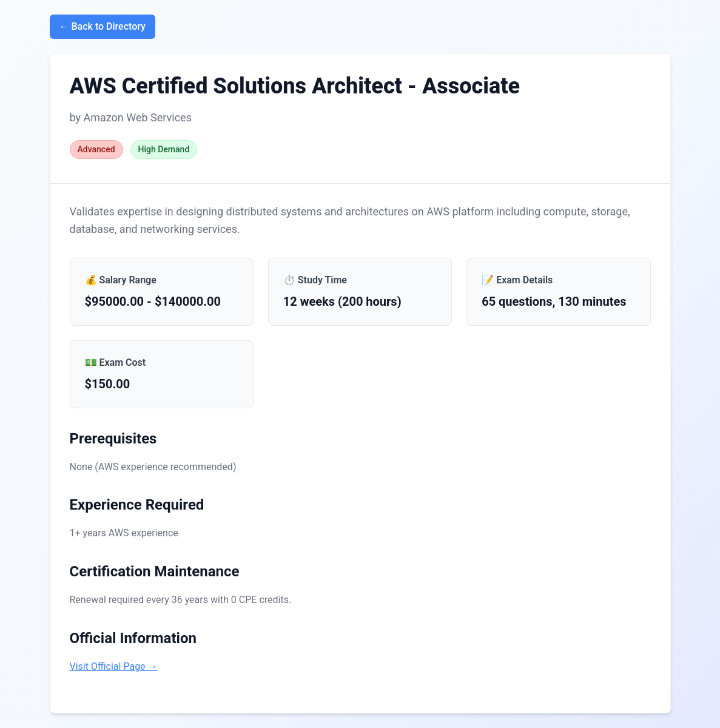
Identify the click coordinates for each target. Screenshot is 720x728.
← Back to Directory (103, 26)
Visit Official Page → (114, 666)
